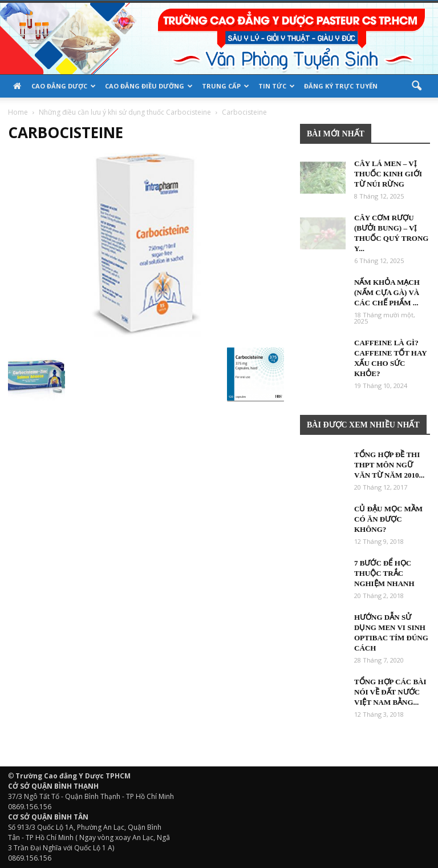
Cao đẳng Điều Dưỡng (149, 86)
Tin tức (277, 86)
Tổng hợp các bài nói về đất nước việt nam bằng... (390, 692)
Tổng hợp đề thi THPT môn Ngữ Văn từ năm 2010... (389, 465)
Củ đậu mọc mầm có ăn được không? (388, 519)
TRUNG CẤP (226, 86)
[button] (416, 86)
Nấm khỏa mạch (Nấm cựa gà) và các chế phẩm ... (387, 292)
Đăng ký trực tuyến (341, 86)
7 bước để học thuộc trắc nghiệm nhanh (384, 573)
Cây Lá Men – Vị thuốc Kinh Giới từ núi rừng (388, 174)
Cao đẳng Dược (64, 86)
